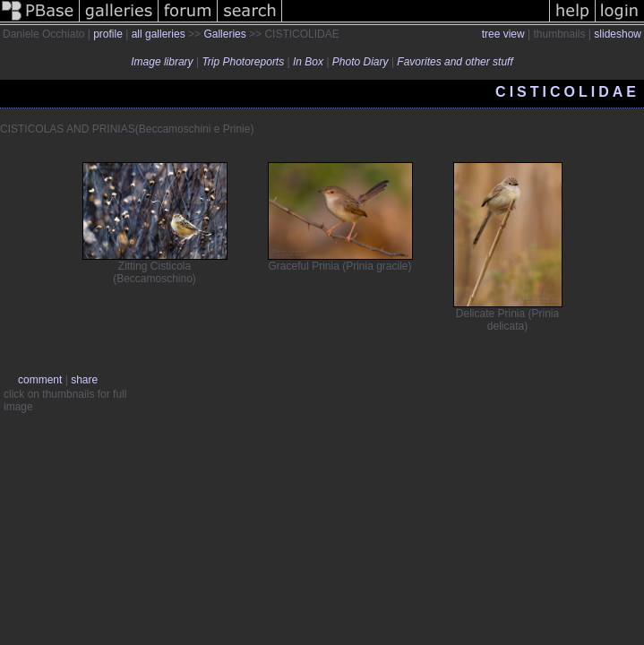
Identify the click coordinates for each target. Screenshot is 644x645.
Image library (162, 62)
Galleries (224, 34)
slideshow (618, 34)
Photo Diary (361, 62)
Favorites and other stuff (455, 62)
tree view (503, 34)
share (84, 380)
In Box (308, 62)
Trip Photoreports (243, 62)
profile (108, 34)
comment (40, 380)
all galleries (159, 34)
